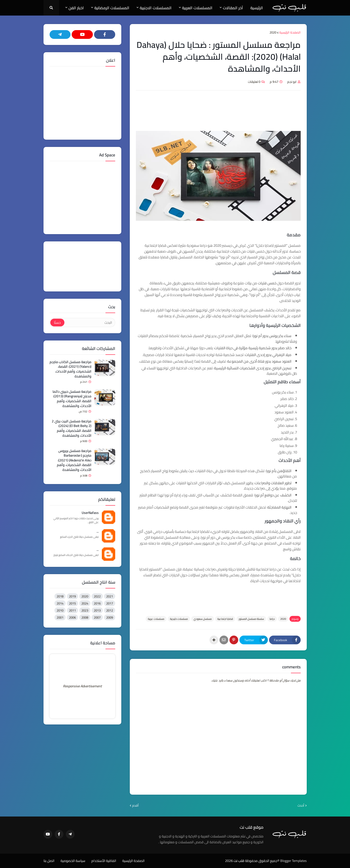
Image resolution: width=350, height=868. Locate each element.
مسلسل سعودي (203, 619)
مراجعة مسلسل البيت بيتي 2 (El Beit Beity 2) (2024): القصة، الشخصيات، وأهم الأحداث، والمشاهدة (72, 428)
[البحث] (89, 323)
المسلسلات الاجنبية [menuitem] (156, 8)
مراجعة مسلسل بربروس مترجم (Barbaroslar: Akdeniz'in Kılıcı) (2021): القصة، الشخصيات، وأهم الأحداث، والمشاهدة (74, 460)
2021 (110, 596)
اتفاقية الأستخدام (104, 861)
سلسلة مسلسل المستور (251, 619)
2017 (110, 603)
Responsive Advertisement (82, 686)
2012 (110, 610)
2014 (60, 603)
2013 (97, 610)
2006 (72, 617)
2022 (97, 596)
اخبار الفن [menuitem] (76, 8)
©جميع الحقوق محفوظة (262, 861)
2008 (85, 617)
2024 (85, 603)
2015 (72, 603)
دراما (272, 619)
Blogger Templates (293, 861)
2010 (60, 610)
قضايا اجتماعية (225, 619)
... (98, 532)
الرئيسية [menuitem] (257, 8)
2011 (72, 610)
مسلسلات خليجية (179, 619)
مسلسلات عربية (156, 619)
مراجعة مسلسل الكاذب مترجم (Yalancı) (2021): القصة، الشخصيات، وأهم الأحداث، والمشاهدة (70, 369)
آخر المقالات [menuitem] (233, 8)
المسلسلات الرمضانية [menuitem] (112, 8)
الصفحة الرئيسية (290, 33)
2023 (85, 610)
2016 (97, 603)
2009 (110, 617)
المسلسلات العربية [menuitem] (197, 8)
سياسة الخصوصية (73, 861)
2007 (97, 617)
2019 (72, 596)
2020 (273, 33)
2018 (60, 596)
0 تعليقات (254, 82)
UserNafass (90, 513)
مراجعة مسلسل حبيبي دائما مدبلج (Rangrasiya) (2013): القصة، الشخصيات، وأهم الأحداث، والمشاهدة (72, 399)
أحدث (301, 806)
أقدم (136, 806)
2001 (60, 617)
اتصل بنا (49, 861)
